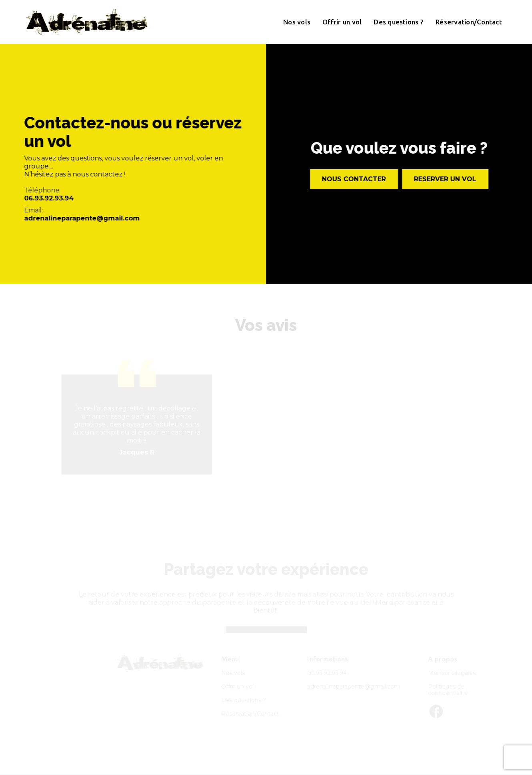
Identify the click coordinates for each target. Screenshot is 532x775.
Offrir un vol (342, 22)
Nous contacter (354, 179)
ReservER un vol (445, 179)
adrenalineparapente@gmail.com (82, 218)
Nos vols (297, 22)
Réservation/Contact (469, 22)
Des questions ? (399, 22)
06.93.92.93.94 (49, 198)
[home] (87, 22)
